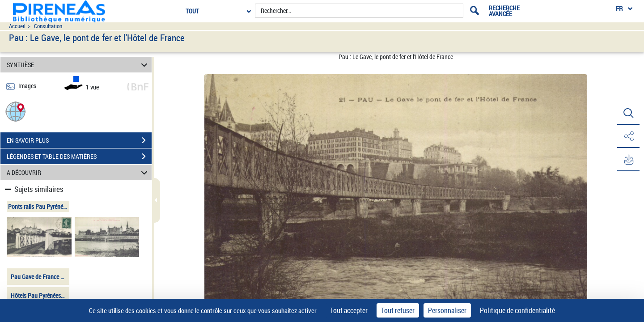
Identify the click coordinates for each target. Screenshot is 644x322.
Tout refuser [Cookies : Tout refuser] (398, 310)
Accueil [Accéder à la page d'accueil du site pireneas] (17, 26)
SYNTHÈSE (78, 65)
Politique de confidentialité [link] (517, 310)
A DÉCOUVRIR (78, 172)
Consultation (48, 26)
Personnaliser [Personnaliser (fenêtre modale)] (447, 310)
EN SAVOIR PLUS (79, 140)
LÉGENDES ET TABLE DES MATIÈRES (79, 157)
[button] (16, 111)
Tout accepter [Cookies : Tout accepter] (349, 310)
